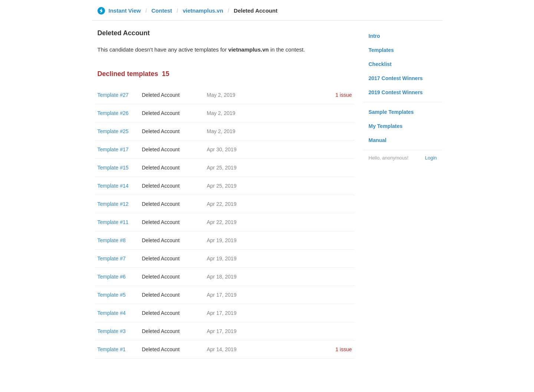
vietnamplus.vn (203, 11)
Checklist (380, 64)
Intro (374, 36)
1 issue (343, 95)
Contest (162, 11)
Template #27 (113, 95)
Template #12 (113, 204)
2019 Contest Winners (396, 92)
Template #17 (113, 149)
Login (431, 158)
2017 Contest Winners (396, 78)
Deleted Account (161, 95)
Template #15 (113, 168)
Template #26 (113, 113)
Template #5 (112, 295)
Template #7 (112, 258)
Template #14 (113, 186)
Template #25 (113, 131)
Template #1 (112, 349)
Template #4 (112, 313)
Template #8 (112, 240)
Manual (378, 140)
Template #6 (112, 277)
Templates (381, 50)
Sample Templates (391, 112)
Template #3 (112, 331)
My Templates (386, 126)
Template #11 (113, 222)
